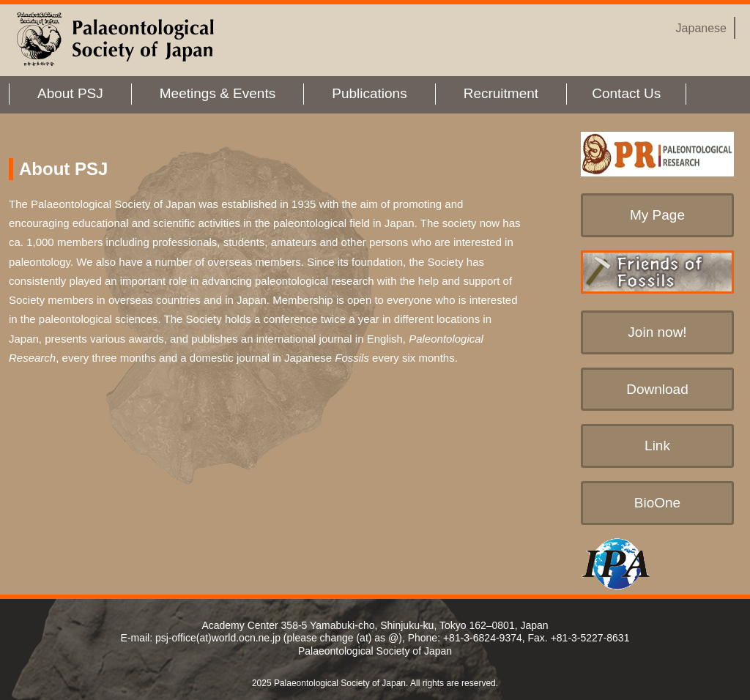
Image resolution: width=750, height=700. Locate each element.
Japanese (701, 28)
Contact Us (626, 93)
